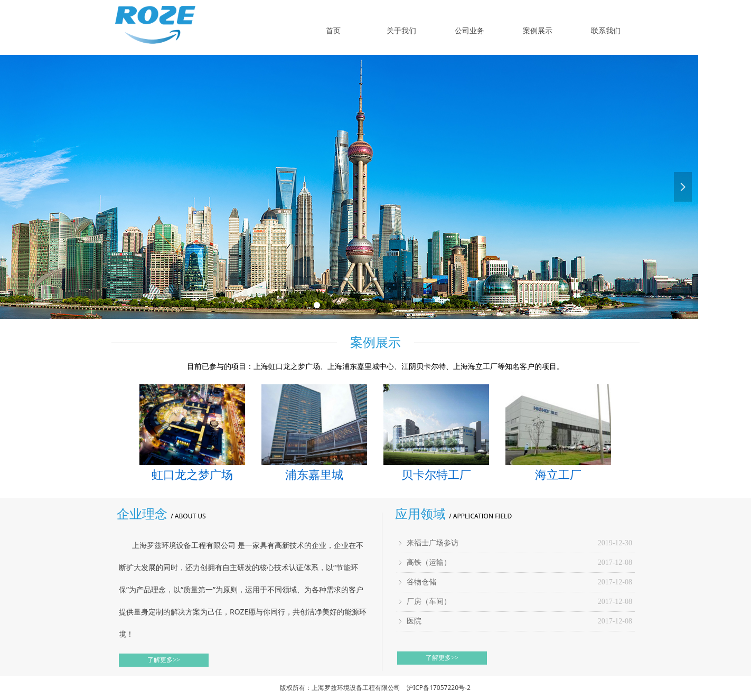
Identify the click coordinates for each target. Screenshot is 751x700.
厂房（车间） (429, 602)
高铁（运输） (429, 562)
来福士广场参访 (433, 543)
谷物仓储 (421, 582)
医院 (414, 621)
